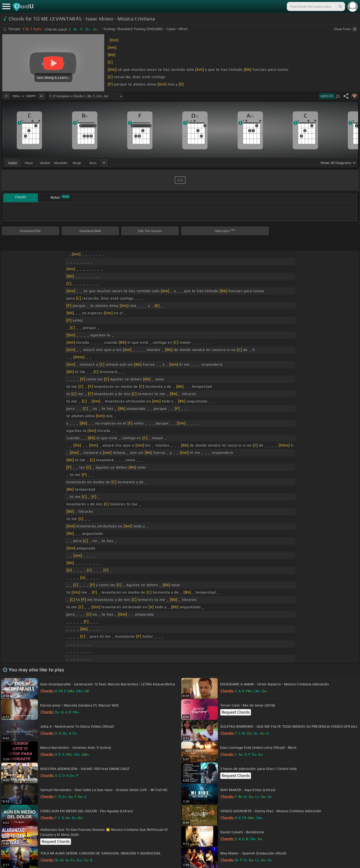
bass (93, 163)
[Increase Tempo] (41, 96)
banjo (77, 163)
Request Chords (236, 712)
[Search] (340, 6)
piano (29, 163)
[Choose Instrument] (104, 163)
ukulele (45, 163)
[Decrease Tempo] (6, 96)
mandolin (61, 163)
